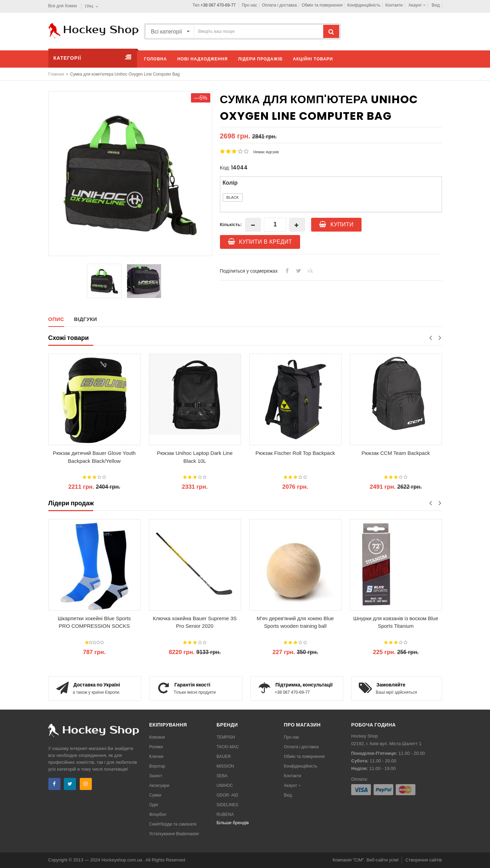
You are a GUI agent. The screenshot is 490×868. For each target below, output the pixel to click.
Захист (156, 776)
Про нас (249, 5)
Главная (56, 74)
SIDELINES (227, 805)
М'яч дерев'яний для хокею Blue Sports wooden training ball (295, 622)
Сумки (155, 795)
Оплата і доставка (280, 5)
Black (233, 197)
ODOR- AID (227, 795)
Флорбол (158, 815)
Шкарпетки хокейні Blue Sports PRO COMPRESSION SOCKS (94, 622)
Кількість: (231, 225)
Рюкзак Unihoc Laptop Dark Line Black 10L (195, 457)
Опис (56, 319)
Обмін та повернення (322, 5)
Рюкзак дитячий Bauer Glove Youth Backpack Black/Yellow (94, 457)
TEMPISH (226, 737)
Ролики (156, 747)
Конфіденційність (364, 5)
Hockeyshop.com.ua (122, 860)
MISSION (225, 766)
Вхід (436, 5)
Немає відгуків (266, 152)
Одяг (154, 805)
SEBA (222, 776)
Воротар (157, 766)
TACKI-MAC (228, 747)
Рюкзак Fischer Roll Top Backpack (295, 453)
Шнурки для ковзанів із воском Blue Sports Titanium (396, 622)
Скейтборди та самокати (173, 824)
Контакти (394, 5)
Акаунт (417, 5)
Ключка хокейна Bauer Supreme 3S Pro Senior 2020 (195, 622)
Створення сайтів (424, 860)
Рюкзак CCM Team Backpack (396, 453)
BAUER (224, 757)
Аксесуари (159, 786)
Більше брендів (233, 823)
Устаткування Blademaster (174, 834)
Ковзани (157, 737)
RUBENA (225, 815)
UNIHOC (225, 786)
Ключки (156, 757)
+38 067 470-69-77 (218, 5)
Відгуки (85, 319)
